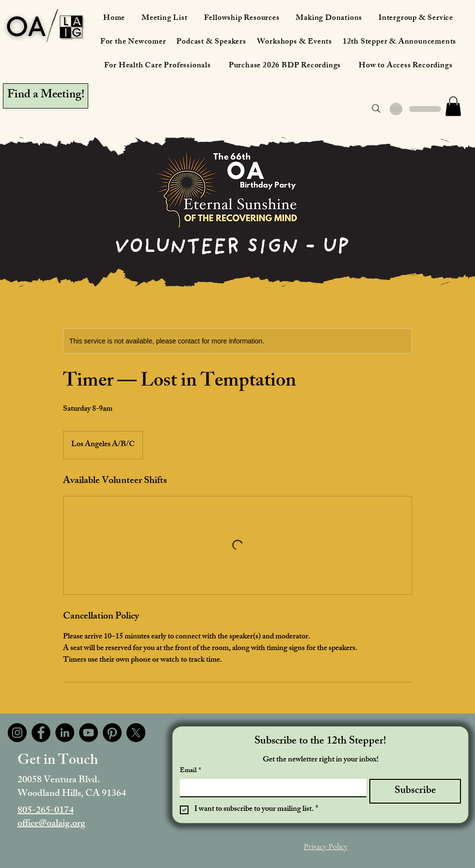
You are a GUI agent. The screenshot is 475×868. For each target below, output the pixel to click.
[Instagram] (17, 733)
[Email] (270, 788)
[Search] (376, 108)
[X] (136, 733)
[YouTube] (88, 733)
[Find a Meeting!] (46, 96)
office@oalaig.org (51, 824)
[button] (453, 106)
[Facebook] (41, 733)
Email (190, 771)
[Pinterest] (112, 733)
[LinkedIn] (65, 733)
